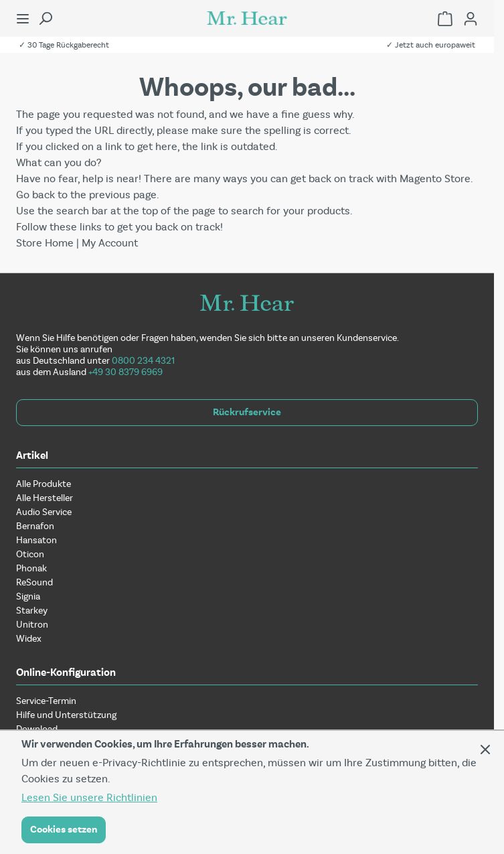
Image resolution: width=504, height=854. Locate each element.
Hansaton (36, 540)
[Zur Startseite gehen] (247, 18)
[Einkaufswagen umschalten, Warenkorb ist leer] (445, 19)
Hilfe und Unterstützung (66, 715)
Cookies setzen (64, 830)
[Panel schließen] (485, 750)
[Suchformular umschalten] (45, 18)
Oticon (30, 554)
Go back (35, 195)
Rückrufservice (247, 412)
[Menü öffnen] (23, 19)
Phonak (31, 568)
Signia (28, 596)
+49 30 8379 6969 (125, 372)
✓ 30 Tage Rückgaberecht (64, 45)
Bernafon (35, 526)
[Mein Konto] (471, 19)
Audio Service (44, 512)
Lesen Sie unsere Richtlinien (89, 797)
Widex (29, 639)
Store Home (45, 243)
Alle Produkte (44, 484)
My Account (110, 243)
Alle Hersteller (45, 498)
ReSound (34, 582)
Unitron (32, 625)
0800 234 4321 (143, 361)
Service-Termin (46, 701)
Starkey (32, 611)
